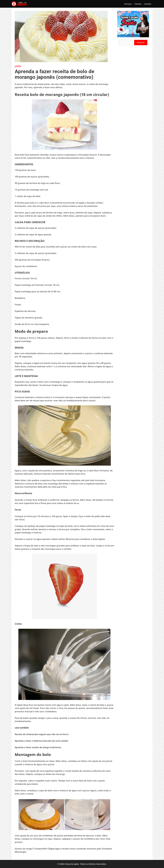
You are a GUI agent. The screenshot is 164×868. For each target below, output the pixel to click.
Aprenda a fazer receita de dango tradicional (38, 747)
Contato (148, 4)
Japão (18, 66)
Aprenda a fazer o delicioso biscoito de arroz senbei (42, 741)
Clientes (138, 4)
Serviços (128, 4)
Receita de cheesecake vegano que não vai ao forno (42, 734)
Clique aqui (54, 849)
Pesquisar (141, 42)
